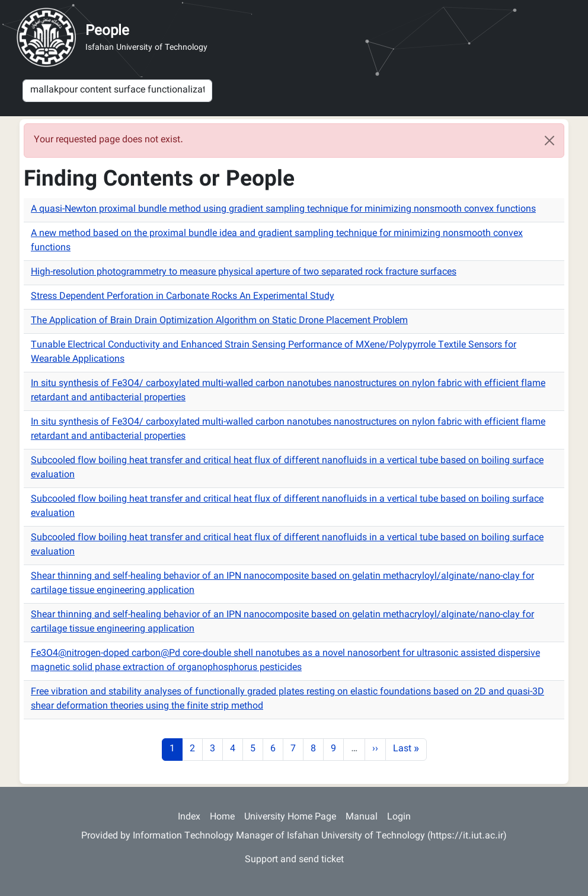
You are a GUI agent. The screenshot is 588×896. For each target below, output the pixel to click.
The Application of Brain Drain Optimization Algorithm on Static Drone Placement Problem (219, 321)
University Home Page (290, 817)
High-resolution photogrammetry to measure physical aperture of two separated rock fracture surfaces (244, 272)
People (107, 31)
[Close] (549, 141)
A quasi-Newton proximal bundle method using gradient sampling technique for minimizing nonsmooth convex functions (283, 210)
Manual (362, 817)
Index (189, 817)
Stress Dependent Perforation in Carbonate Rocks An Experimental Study (183, 297)
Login (399, 817)
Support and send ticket (294, 860)
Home (222, 817)
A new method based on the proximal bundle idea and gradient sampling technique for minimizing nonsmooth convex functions (277, 241)
